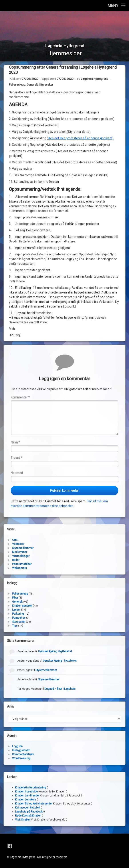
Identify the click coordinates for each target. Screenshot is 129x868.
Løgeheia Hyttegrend (95, 79)
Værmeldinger (21, 556)
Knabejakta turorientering (31, 788)
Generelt (32, 85)
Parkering (18, 614)
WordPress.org (21, 759)
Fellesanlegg (17, 85)
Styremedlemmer (23, 548)
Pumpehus (19, 618)
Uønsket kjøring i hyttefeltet (55, 652)
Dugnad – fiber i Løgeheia (60, 689)
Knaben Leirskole (26, 800)
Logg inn (17, 747)
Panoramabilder (22, 564)
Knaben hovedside (26, 792)
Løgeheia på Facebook (29, 812)
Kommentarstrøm (23, 755)
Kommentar (20, 398)
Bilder (16, 560)
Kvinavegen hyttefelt (28, 808)
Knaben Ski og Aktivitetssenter (34, 804)
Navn (15, 443)
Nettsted (17, 473)
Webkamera (20, 568)
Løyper (16, 610)
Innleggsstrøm (21, 751)
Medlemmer (20, 552)
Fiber (15, 598)
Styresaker (46, 85)
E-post (16, 458)
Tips (15, 626)
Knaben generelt (22, 606)
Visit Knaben (23, 820)
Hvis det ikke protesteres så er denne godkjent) (81, 138)
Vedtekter (18, 544)
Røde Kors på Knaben (28, 816)
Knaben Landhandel (27, 796)
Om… (15, 540)
